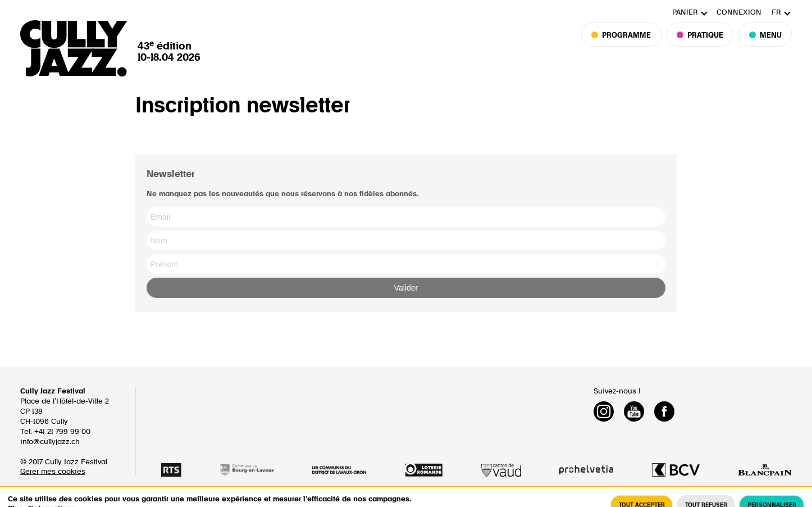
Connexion (739, 13)
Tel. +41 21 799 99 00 (55, 432)
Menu (765, 46)
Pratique (700, 46)
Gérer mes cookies (53, 472)
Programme (626, 46)
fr (776, 13)
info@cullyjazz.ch (50, 442)
